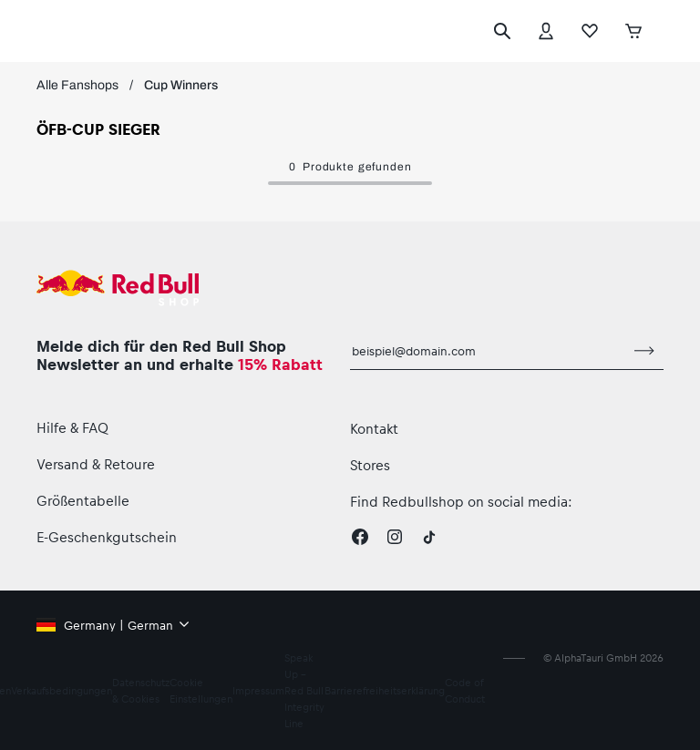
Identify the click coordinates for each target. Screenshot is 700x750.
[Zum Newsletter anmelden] (644, 351)
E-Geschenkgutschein (107, 537)
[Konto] (546, 31)
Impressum (258, 690)
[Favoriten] (590, 31)
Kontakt (374, 428)
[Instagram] (395, 537)
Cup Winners (181, 85)
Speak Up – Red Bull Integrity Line (304, 690)
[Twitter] (429, 537)
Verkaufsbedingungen (62, 690)
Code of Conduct (465, 690)
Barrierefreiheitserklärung (385, 690)
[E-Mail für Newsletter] (488, 351)
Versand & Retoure (96, 464)
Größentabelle (83, 500)
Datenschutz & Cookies (141, 690)
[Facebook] (360, 537)
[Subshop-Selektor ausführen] (665, 31)
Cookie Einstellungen (201, 690)
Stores (370, 465)
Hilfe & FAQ (72, 427)
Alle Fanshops (77, 85)
